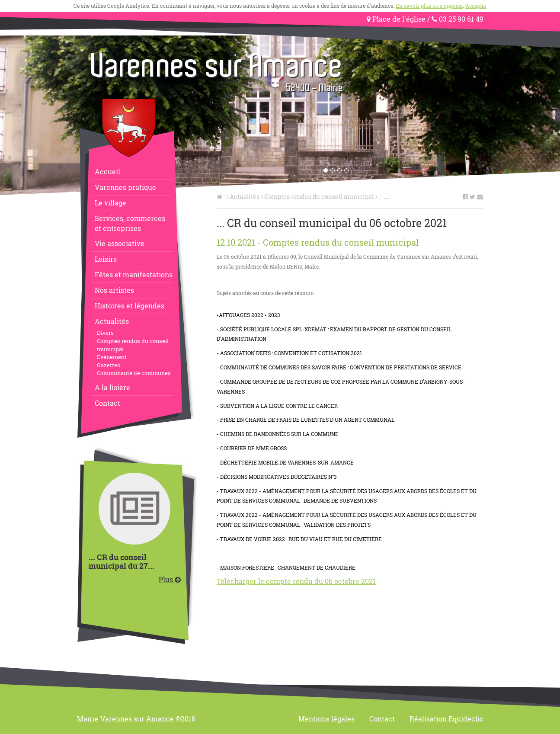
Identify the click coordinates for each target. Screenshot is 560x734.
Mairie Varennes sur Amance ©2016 (136, 719)
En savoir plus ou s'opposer (429, 6)
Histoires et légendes (130, 306)
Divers (105, 333)
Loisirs (106, 259)
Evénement (112, 357)
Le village (110, 203)
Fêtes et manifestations (134, 274)
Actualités (112, 321)
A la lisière (112, 387)
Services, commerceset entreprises (130, 223)
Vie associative (120, 243)
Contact (107, 403)
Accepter (476, 6)
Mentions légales (326, 719)
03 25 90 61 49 (458, 19)
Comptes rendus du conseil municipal (133, 345)
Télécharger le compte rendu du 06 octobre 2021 (296, 581)
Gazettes (109, 365)
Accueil (107, 171)
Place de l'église (396, 19)
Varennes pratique (125, 187)
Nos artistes (114, 290)
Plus (170, 579)
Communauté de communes (134, 373)
